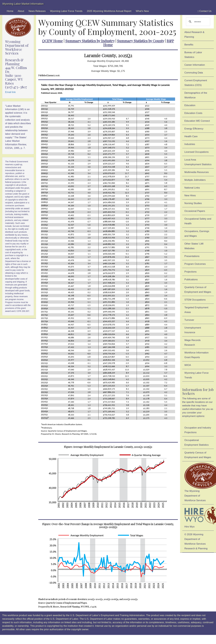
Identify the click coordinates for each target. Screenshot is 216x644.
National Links (192, 188)
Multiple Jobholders (195, 180)
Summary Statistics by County (141, 41)
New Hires (190, 195)
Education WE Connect (197, 121)
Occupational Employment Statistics (197, 443)
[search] (198, 22)
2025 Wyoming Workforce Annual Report (109, 11)
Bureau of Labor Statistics (193, 55)
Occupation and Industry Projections (198, 430)
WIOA (188, 365)
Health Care (191, 136)
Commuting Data (194, 73)
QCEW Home (52, 41)
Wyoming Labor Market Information (23, 4)
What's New (142, 11)
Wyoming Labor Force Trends (66, 11)
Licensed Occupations (197, 152)
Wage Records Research (193, 343)
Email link (10, 92)
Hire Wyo (199, 517)
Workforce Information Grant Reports (197, 355)
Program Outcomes (195, 264)
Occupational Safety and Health (198, 221)
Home (10, 11)
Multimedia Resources (197, 172)
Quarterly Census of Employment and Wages (198, 290)
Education (190, 105)
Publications (191, 279)
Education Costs (193, 113)
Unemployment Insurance (193, 330)
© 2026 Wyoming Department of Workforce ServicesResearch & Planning (196, 541)
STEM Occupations (195, 300)
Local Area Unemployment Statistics (198, 162)
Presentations (192, 256)
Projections (191, 272)
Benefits (189, 45)
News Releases (37, 11)
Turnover (189, 320)
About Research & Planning (194, 35)
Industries (190, 144)
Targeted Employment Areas (196, 310)
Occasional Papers (195, 211)
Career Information (195, 65)
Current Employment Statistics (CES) (196, 83)
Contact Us (205, 11)
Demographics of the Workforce (196, 95)
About (21, 11)
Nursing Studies (193, 203)
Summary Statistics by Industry (90, 41)
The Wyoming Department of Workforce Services (199, 482)
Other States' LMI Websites (194, 246)
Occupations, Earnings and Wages (197, 234)
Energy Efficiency (194, 129)
